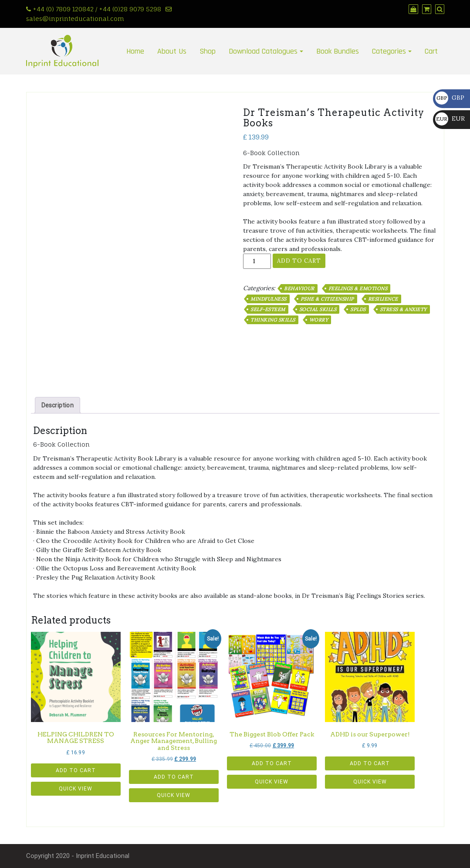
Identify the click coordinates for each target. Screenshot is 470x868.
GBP (450, 98)
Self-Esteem (268, 309)
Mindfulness (269, 299)
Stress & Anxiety (403, 309)
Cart (431, 51)
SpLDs (358, 309)
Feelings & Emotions (358, 288)
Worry (319, 320)
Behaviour (299, 288)
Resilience (383, 299)
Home (135, 51)
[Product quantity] (257, 261)
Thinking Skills (273, 320)
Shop (208, 51)
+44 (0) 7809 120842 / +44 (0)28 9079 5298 (97, 9)
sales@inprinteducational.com (75, 19)
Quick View (76, 789)
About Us (172, 51)
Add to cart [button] (76, 770)
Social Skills (318, 309)
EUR (450, 119)
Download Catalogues (263, 51)
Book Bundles (338, 51)
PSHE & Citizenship (327, 299)
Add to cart (299, 261)
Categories (389, 51)
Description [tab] (57, 405)
